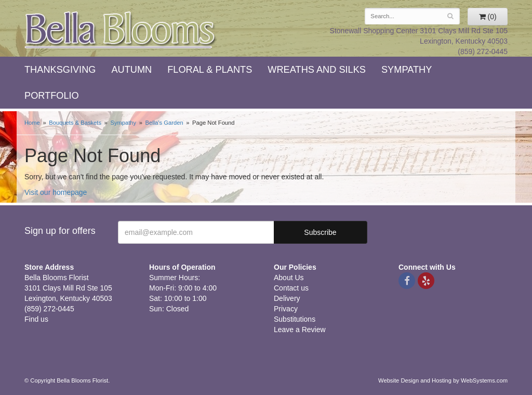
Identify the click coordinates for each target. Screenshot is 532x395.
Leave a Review (300, 330)
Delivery (287, 298)
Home (32, 123)
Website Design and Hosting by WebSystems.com (443, 380)
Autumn (131, 70)
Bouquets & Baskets (75, 123)
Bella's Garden (164, 123)
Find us (36, 319)
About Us (289, 278)
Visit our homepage (56, 192)
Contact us (291, 288)
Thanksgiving (60, 70)
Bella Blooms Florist (121, 30)
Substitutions (295, 319)
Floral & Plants (210, 70)
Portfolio (52, 96)
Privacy (286, 309)
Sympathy (407, 70)
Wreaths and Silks (317, 70)
